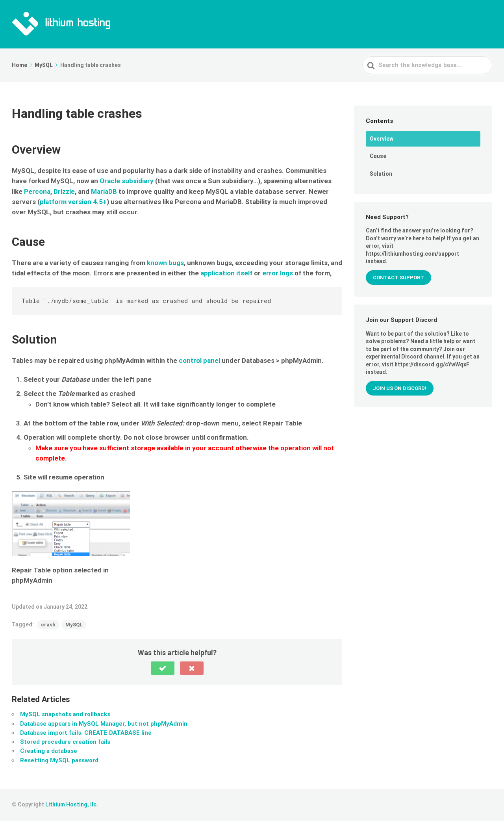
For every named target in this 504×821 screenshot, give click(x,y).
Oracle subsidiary (127, 181)
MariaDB (104, 191)
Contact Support (398, 278)
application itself (226, 273)
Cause (378, 156)
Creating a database (49, 751)
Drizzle (64, 191)
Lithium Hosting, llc (71, 804)
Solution (381, 174)
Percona (37, 191)
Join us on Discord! (400, 388)
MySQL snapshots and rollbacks (65, 714)
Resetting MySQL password (59, 760)
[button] (163, 668)
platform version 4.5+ (73, 202)
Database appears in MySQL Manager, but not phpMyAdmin (104, 724)
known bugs (165, 263)
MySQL (74, 625)
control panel (199, 360)
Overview (382, 139)
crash (48, 625)
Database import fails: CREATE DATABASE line (86, 733)
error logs (278, 273)
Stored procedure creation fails (65, 742)
